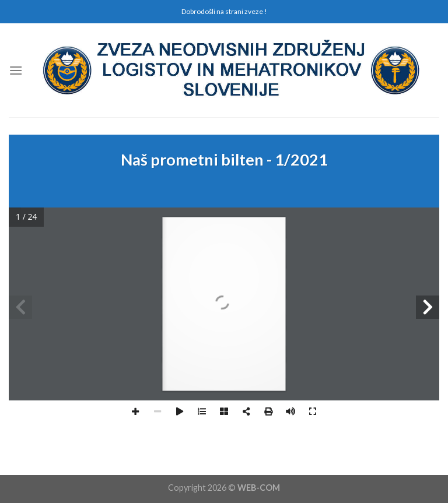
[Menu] (16, 70)
